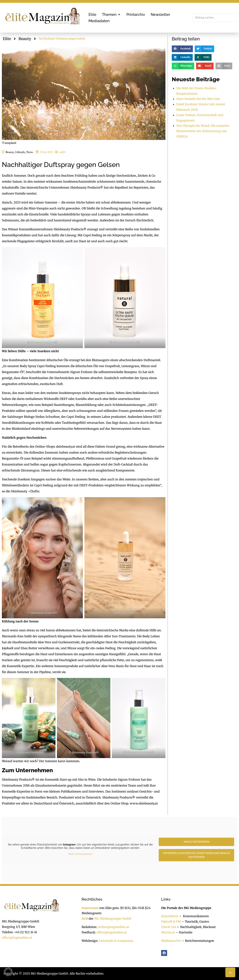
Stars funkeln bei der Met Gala (198, 99)
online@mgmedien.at (114, 927)
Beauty (25, 39)
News (30, 152)
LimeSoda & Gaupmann (116, 941)
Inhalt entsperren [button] (197, 842)
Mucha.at (168, 932)
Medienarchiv (171, 941)
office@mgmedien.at (17, 938)
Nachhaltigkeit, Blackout (196, 927)
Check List (169, 927)
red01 (62, 152)
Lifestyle (20, 152)
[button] (111, 15)
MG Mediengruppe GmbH (113, 919)
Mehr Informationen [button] (80, 854)
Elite (7, 39)
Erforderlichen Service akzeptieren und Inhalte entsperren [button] (197, 855)
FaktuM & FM (171, 921)
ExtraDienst (170, 916)
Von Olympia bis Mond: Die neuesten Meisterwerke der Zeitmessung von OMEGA (203, 131)
